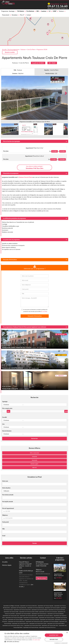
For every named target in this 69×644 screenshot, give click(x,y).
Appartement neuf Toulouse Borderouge (36, 608)
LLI (50, 11)
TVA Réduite (20, 11)
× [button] (67, 633)
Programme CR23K (42, 50)
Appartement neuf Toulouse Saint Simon (50, 625)
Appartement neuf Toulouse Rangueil (51, 621)
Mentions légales (7, 565)
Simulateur (15, 15)
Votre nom (5, 481)
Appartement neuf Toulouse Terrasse (31, 627)
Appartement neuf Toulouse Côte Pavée (57, 610)
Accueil (4, 50)
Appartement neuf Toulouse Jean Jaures (11, 616)
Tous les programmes (13, 50)
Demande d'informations (10, 260)
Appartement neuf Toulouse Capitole (52, 608)
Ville (3, 529)
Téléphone (5, 515)
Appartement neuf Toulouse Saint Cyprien (38, 623)
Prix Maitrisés (30, 11)
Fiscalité (4, 417)
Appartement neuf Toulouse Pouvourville (34, 621)
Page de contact (42, 578)
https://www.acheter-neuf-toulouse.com (43, 574)
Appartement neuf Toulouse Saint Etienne (56, 623)
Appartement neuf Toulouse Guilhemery (56, 614)
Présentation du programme (11, 173)
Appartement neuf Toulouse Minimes (32, 619)
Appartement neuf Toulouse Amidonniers (29, 606)
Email (4, 536)
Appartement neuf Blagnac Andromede (11, 606)
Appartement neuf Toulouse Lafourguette (14, 618)
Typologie (5, 402)
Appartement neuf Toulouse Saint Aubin (20, 623)
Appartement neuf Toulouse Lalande (31, 618)
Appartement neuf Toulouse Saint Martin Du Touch (13, 625)
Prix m (22, 15)
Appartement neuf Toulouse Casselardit (40, 610)
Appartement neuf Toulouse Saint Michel (33, 625)
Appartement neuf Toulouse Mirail (47, 619)
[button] (24, 642)
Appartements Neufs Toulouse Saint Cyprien (58, 594)
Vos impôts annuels (8, 502)
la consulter (44, 311)
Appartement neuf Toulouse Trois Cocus (47, 627)
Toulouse (61, 11)
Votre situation (6, 488)
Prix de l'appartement (8, 508)
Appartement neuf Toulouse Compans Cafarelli (29, 612)
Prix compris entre (7, 408)
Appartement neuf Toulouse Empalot (23, 614)
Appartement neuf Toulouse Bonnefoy (19, 608)
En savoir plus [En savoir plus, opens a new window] (36, 640)
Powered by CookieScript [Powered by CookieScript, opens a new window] (61, 643)
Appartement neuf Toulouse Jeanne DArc (28, 616)
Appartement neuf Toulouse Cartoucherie (22, 610)
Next (65, 93)
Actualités (5, 562)
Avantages (12, 11)
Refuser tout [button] (54, 639)
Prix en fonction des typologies (11, 141)
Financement (6, 15)
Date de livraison (7, 431)
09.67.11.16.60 (58, 6)
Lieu (3, 424)
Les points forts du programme (11, 240)
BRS (38, 11)
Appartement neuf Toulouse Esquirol (39, 614)
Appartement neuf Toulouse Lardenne (47, 618)
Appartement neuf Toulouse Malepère (16, 619)
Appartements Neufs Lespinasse (59, 575)
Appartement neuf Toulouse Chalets (11, 612)
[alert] (34, 637)
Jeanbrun (44, 11)
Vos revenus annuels (8, 495)
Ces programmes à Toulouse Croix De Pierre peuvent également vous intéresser (25, 327)
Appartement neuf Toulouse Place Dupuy (17, 621)
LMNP (55, 11)
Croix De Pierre (31, 50)
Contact (29, 15)
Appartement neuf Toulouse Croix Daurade (48, 612)
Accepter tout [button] (54, 635)
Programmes (5, 11)
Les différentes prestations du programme (14, 218)
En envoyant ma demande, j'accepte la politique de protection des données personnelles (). (35, 311)
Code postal (5, 522)
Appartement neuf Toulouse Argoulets (46, 606)
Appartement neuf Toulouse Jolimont (45, 616)
